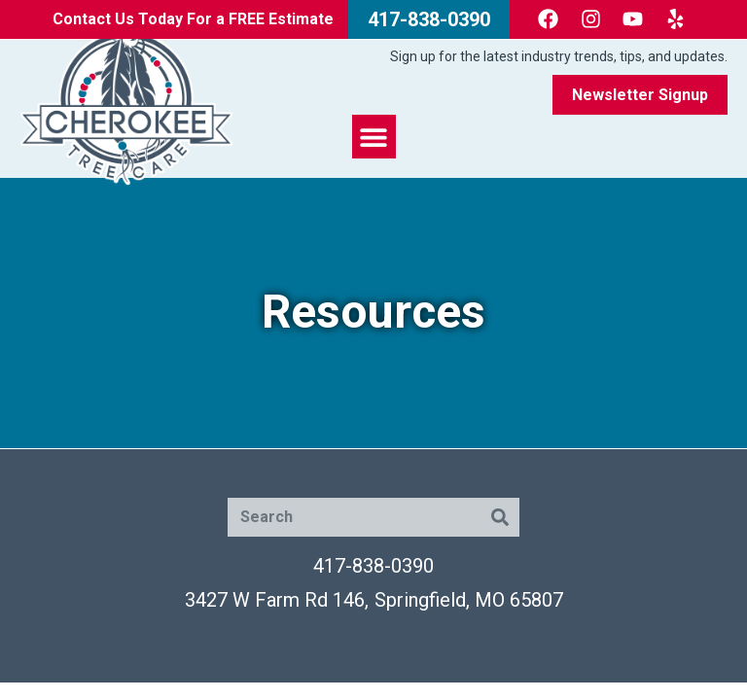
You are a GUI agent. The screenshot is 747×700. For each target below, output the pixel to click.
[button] (374, 137)
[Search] (500, 517)
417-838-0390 (373, 566)
